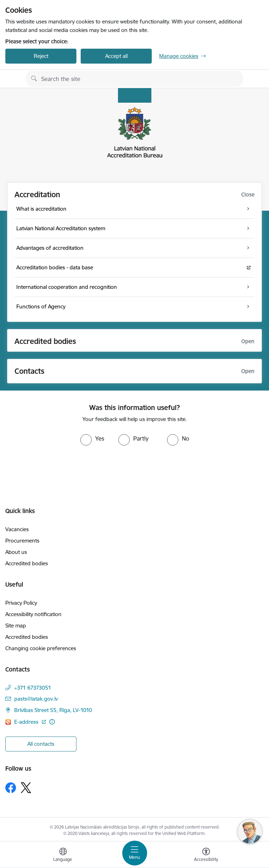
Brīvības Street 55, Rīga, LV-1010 (53, 710)
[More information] (52, 722)
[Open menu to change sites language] (63, 856)
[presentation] (59, 472)
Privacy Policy (21, 603)
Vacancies (17, 529)
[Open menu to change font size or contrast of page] (206, 856)
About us (16, 552)
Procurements (22, 541)
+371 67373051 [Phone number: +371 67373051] (33, 688)
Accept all (116, 56)
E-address (27, 722)
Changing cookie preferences (41, 648)
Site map (16, 626)
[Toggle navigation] (135, 853)
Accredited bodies (27, 563)
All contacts (41, 744)
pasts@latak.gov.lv (36, 699)
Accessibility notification (33, 614)
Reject (41, 56)
